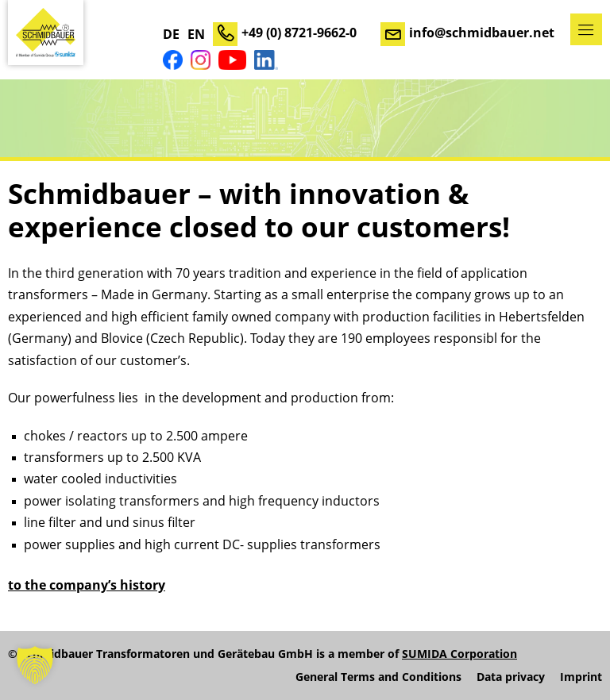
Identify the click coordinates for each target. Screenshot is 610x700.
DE (171, 34)
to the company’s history (87, 585)
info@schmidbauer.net (482, 33)
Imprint (581, 677)
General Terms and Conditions (378, 677)
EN (196, 34)
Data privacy (511, 677)
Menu (586, 29)
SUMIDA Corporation (459, 654)
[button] (35, 665)
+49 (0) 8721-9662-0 (299, 33)
